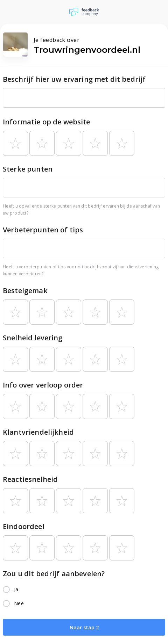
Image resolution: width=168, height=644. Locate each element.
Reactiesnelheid (30, 479)
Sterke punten (28, 169)
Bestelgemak (25, 291)
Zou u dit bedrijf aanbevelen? (54, 574)
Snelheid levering (33, 338)
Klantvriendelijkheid (38, 432)
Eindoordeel (24, 526)
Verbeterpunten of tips (43, 230)
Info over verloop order (43, 385)
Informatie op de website (47, 122)
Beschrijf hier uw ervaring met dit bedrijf (74, 79)
